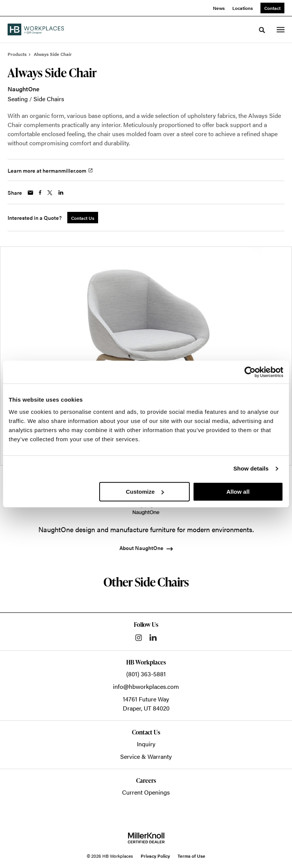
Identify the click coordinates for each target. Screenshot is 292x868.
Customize (145, 492)
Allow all (238, 492)
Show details (251, 468)
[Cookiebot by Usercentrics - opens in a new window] (250, 372)
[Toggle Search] (262, 30)
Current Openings (146, 792)
